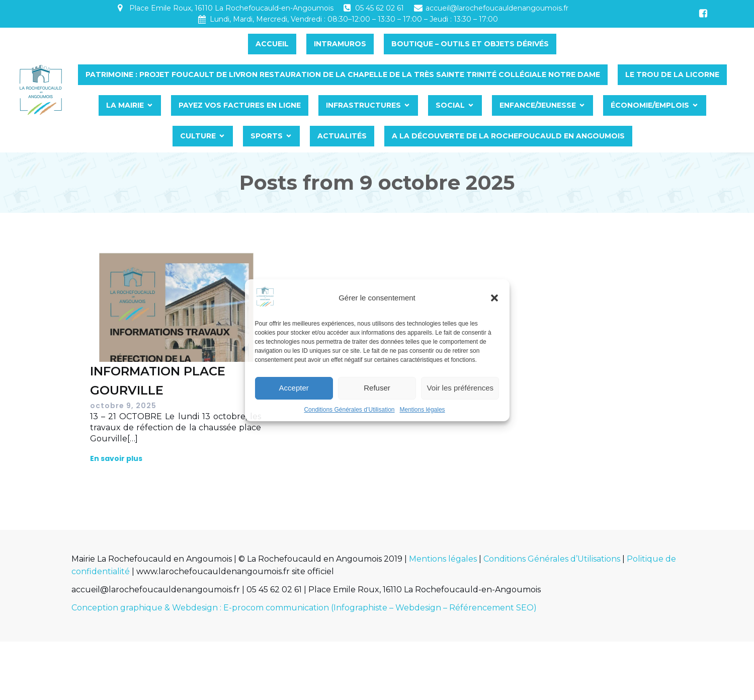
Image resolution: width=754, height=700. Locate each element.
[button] (494, 298)
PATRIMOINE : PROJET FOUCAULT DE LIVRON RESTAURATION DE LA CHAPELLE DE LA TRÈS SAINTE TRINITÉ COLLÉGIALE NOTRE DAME (354, 74)
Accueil (283, 44)
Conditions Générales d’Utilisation (349, 410)
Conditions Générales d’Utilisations (552, 559)
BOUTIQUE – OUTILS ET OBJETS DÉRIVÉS (481, 44)
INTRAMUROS (351, 44)
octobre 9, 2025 (123, 406)
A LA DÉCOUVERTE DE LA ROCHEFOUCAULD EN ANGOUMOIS (519, 136)
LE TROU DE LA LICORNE (683, 74)
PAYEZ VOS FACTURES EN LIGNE (251, 105)
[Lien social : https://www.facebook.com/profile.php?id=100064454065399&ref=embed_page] (703, 14)
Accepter (294, 388)
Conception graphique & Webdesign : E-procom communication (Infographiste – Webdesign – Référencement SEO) (304, 608)
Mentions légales (423, 410)
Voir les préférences (460, 388)
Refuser (377, 388)
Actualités (353, 136)
